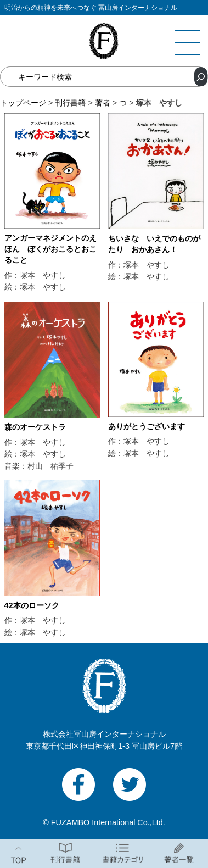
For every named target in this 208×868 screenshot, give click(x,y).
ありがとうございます (147, 426)
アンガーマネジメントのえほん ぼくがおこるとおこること (50, 249)
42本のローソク (32, 605)
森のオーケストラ (35, 427)
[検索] (201, 77)
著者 (103, 103)
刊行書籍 (70, 103)
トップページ (23, 103)
